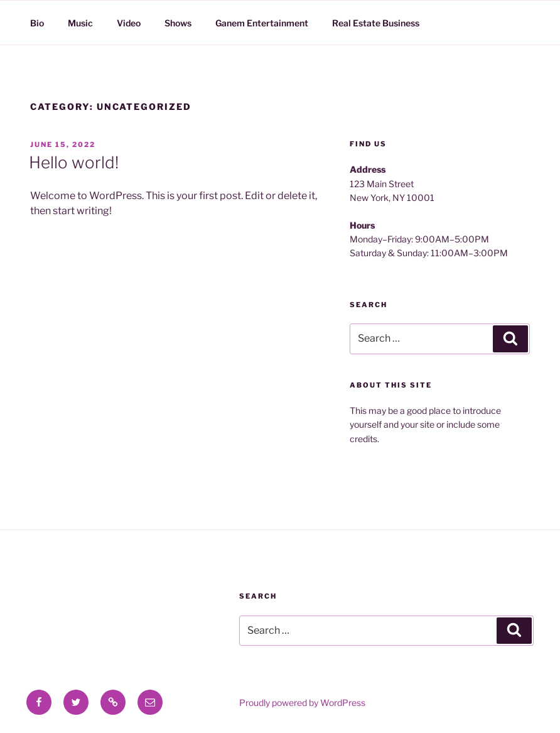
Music (80, 23)
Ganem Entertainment (262, 23)
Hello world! (74, 162)
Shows (178, 23)
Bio (37, 23)
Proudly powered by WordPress (302, 703)
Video (129, 23)
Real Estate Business (376, 23)
